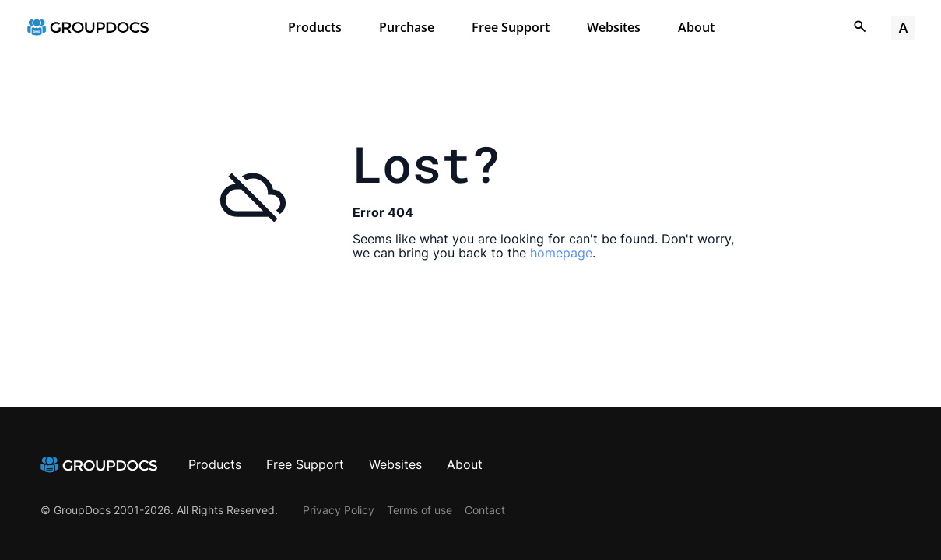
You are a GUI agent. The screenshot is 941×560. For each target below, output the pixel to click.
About (696, 27)
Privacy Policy (339, 510)
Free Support (511, 27)
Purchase (407, 27)
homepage (561, 253)
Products (315, 27)
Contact (485, 510)
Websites (614, 27)
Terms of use (420, 510)
